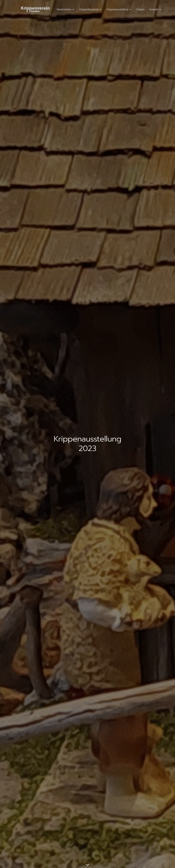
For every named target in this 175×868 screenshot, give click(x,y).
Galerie (141, 9)
